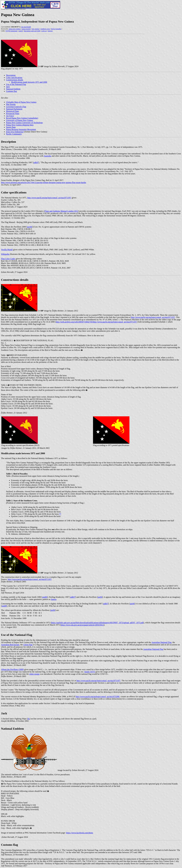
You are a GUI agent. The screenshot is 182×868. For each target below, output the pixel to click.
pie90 (100, 597)
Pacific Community (14, 134)
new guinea (36, 29)
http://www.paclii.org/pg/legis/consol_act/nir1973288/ (98, 697)
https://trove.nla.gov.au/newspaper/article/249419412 (82, 625)
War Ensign (11, 104)
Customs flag (11, 91)
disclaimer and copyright (32, 31)
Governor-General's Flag (16, 107)
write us (44, 31)
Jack (8, 87)
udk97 (36, 162)
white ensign (34, 674)
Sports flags (11, 127)
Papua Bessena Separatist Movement (21, 129)
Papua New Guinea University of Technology (24, 123)
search (21, 31)
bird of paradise (56, 29)
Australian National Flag (161, 642)
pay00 (30, 227)
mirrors (50, 31)
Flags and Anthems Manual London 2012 (61, 211)
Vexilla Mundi (7, 250)
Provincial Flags (13, 113)
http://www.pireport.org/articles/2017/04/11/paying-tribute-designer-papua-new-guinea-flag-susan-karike (44, 182)
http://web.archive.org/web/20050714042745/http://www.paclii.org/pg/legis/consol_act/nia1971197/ (96, 322)
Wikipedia (5, 254)
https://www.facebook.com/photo (80, 833)
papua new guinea (15, 29)
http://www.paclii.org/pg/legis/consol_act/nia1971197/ (49, 198)
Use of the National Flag (16, 84)
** (60, 514)
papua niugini (26, 29)
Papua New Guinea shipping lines (20, 125)
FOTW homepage (11, 31)
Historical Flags (13, 111)
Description (11, 75)
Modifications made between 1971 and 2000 (29, 82)
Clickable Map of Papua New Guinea (21, 102)
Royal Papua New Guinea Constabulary (22, 118)
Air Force (10, 116)
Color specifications (14, 78)
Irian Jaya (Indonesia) (15, 132)
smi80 (45, 597)
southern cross (45, 29)
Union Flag (28, 645)
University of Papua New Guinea (19, 120)
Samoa (54, 599)
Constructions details (15, 80)
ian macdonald (26, 27)
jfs (29, 719)
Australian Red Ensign (10, 645)
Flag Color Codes (8, 259)
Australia (47, 156)
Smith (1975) (90, 672)
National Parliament (14, 109)
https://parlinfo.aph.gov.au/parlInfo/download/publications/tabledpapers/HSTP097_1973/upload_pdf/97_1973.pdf (97, 623)
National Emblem (13, 89)
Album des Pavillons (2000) (12, 669)
